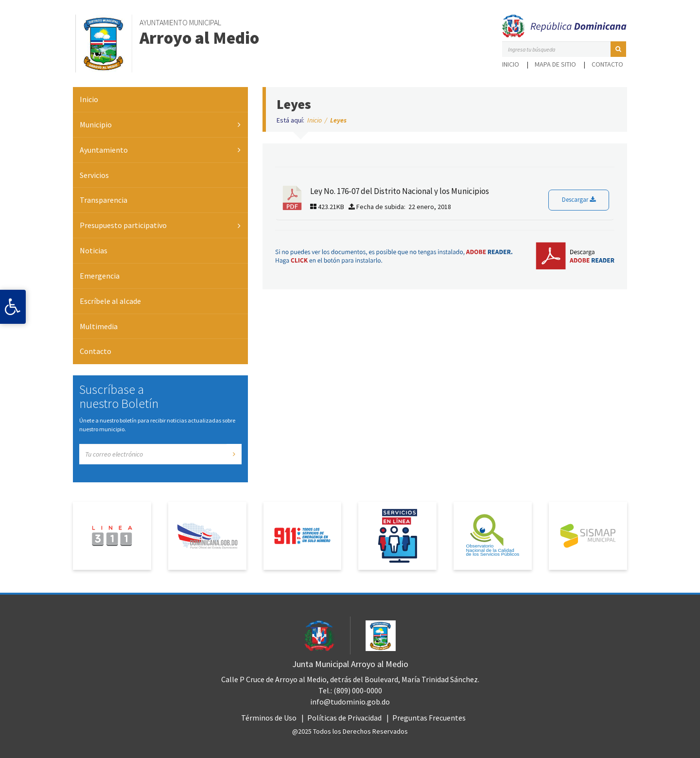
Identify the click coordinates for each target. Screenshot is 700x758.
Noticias (94, 250)
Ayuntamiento (104, 150)
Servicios (94, 175)
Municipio (96, 124)
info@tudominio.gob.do (350, 702)
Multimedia (99, 326)
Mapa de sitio (555, 64)
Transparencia (104, 200)
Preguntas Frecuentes (429, 718)
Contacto (607, 64)
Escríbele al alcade (110, 301)
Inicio (511, 64)
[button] (618, 49)
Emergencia (100, 276)
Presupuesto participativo (123, 225)
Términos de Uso (269, 718)
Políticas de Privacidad (344, 718)
